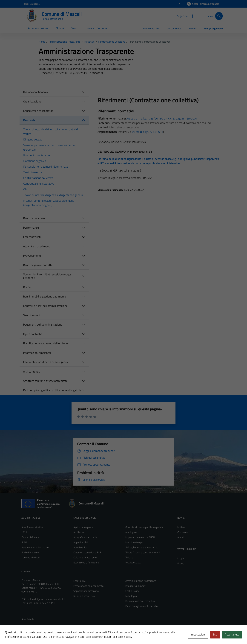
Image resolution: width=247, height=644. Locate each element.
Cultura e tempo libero (85, 557)
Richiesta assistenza (84, 596)
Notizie (181, 527)
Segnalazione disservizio (86, 591)
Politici (25, 542)
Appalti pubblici (81, 542)
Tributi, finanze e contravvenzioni (142, 552)
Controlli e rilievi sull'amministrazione (45, 306)
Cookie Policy (132, 591)
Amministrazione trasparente (141, 581)
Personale (29, 120)
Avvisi (180, 537)
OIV (25, 189)
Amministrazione (38, 28)
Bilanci (27, 287)
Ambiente (79, 532)
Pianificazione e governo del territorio (46, 343)
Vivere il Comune (97, 28)
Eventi (181, 563)
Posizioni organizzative (37, 155)
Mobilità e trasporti (135, 542)
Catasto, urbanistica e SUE (87, 552)
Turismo (129, 557)
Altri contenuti (32, 372)
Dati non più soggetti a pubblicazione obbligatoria (52, 390)
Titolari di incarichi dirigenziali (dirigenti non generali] (54, 195)
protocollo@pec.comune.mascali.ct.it (46, 599)
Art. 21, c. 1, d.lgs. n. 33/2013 (143, 118)
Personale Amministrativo (35, 547)
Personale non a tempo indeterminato (46, 167)
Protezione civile (151, 28)
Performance (31, 228)
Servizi (75, 28)
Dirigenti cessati (33, 139)
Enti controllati (32, 237)
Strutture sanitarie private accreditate (45, 381)
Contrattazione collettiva (38, 178)
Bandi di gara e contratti (37, 265)
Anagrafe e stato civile (85, 537)
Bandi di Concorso (34, 218)
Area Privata (28, 619)
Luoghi (181, 558)
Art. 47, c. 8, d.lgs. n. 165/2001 (179, 118)
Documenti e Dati (30, 557)
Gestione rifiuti (174, 28)
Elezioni (193, 28)
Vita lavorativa (133, 562)
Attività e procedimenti (37, 246)
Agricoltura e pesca (83, 527)
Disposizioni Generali (36, 92)
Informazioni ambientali (37, 353)
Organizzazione (32, 101)
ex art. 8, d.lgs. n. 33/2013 (148, 132)
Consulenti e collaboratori (38, 111)
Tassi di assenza (33, 172)
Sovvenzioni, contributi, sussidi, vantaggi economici (47, 276)
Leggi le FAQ (80, 581)
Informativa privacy (135, 586)
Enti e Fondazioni (30, 552)
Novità (60, 28)
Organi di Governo (31, 537)
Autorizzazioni (81, 547)
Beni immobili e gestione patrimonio (45, 296)
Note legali (131, 596)
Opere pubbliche (33, 334)
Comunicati (183, 532)
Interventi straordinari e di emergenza (46, 362)
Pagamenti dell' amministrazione (43, 325)
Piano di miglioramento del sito (141, 606)
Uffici (24, 532)
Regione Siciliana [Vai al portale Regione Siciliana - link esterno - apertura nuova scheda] (32, 4)
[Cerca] (219, 16)
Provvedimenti (32, 256)
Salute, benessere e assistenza (141, 547)
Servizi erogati (32, 315)
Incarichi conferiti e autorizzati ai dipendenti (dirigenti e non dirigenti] (49, 203)
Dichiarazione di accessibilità (140, 601)
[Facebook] (191, 16)
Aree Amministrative (32, 527)
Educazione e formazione (86, 562)
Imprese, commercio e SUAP (140, 537)
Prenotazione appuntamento (88, 586)
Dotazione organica (35, 161)
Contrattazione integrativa (39, 184)
